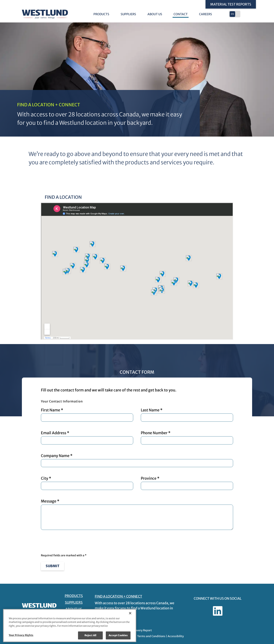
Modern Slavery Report (137, 630)
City (87, 483)
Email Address (87, 438)
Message (137, 514)
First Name (87, 415)
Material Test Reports (231, 4)
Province (187, 483)
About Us (155, 14)
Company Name (137, 460)
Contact (181, 14)
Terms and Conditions (151, 636)
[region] (70, 626)
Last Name (187, 415)
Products (101, 14)
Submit (53, 566)
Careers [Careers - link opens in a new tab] (205, 14)
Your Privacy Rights (21, 635)
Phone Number (187, 438)
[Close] (130, 613)
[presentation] (70, 542)
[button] (235, 14)
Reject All (90, 635)
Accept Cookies (118, 635)
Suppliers (128, 14)
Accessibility (176, 636)
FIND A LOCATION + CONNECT (118, 596)
